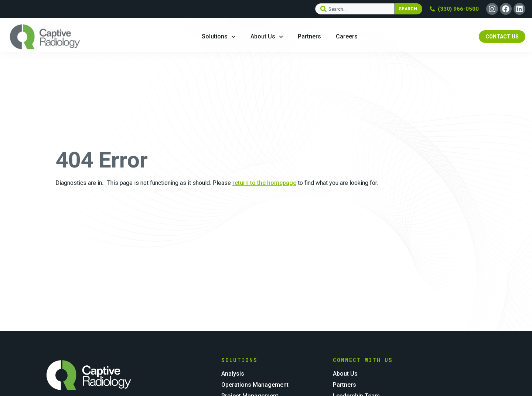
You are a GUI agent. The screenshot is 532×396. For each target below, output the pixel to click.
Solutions (219, 37)
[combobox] (355, 9)
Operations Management (255, 385)
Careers (347, 36)
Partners (309, 36)
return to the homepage (264, 183)
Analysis (233, 374)
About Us (267, 37)
